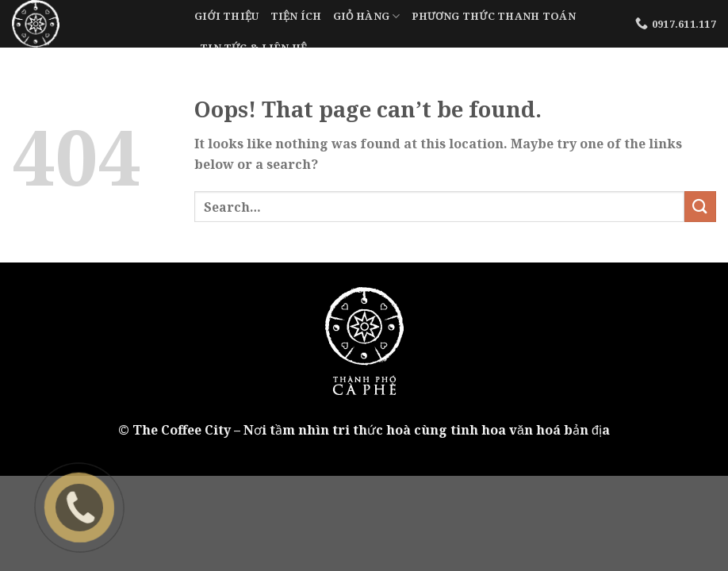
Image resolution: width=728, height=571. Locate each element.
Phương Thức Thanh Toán (494, 16)
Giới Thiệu (227, 16)
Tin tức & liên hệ (253, 48)
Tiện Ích (296, 16)
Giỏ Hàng (367, 16)
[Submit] (700, 207)
